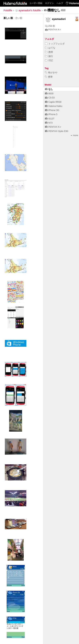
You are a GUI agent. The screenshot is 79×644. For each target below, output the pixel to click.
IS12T (50, 119)
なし (49, 89)
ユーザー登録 (36, 3)
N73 (49, 123)
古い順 (19, 18)
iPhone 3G (52, 110)
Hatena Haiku (54, 106)
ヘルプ (60, 3)
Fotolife (8, 10)
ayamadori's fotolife (28, 10)
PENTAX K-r (53, 29)
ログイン (49, 3)
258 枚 (50, 26)
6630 (49, 93)
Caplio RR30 (53, 102)
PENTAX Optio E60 (57, 131)
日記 (49, 60)
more (74, 135)
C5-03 (50, 98)
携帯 (49, 52)
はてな (50, 48)
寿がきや (51, 73)
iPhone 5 (51, 114)
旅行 (49, 56)
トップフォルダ (55, 44)
